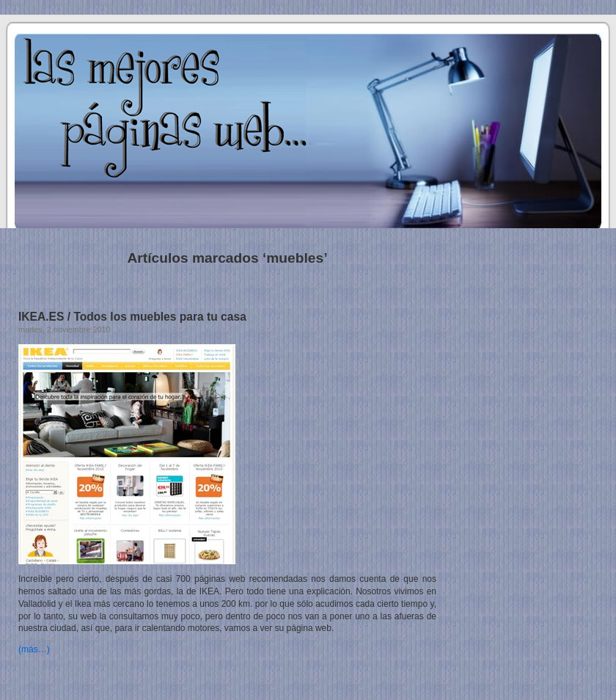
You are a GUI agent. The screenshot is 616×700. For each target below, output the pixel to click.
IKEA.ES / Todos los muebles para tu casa (132, 317)
